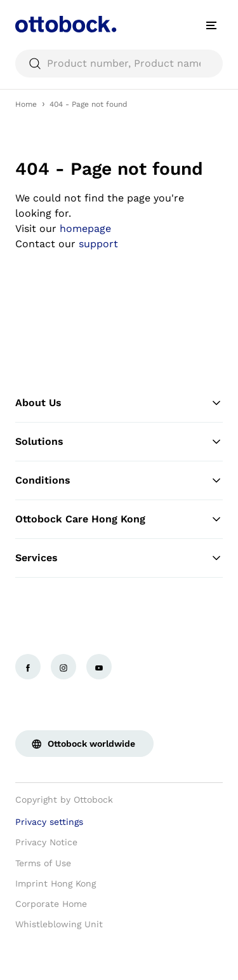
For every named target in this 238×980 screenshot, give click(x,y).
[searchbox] (119, 64)
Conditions (119, 480)
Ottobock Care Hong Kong (119, 519)
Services (119, 558)
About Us (119, 403)
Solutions (119, 442)
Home (26, 104)
